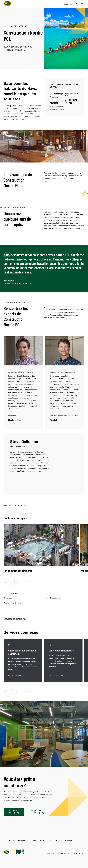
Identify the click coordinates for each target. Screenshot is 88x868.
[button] (21, 582)
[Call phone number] (72, 102)
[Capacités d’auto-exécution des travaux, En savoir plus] (19, 675)
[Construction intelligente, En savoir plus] (59, 675)
